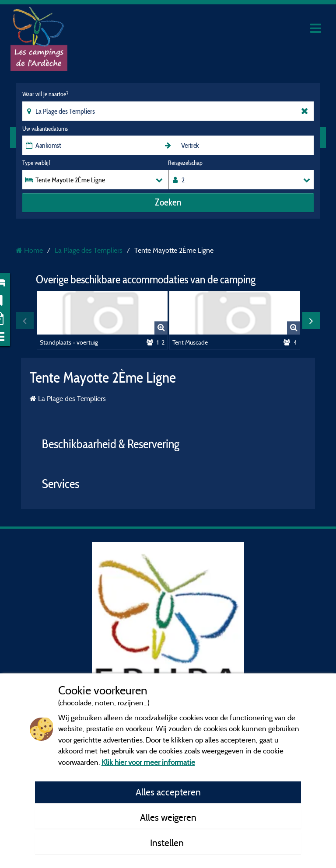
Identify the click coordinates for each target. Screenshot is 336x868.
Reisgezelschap (185, 163)
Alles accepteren (168, 792)
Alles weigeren (168, 817)
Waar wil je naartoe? (45, 94)
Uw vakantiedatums (45, 129)
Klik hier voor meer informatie (148, 762)
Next (311, 321)
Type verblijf (36, 163)
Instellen (168, 843)
